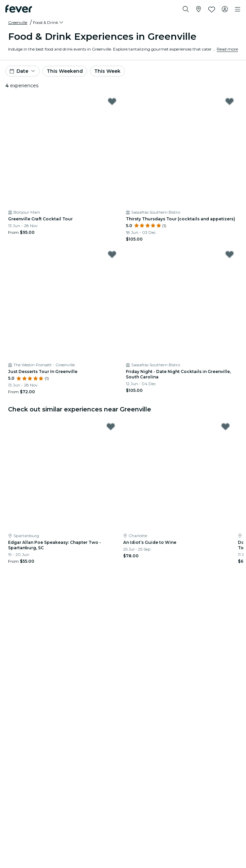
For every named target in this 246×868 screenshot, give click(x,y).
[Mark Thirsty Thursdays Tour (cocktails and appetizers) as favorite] (230, 101)
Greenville (18, 22)
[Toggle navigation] (238, 9)
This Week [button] (107, 71)
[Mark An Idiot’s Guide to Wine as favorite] (225, 427)
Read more (227, 49)
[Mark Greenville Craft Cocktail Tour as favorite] (112, 101)
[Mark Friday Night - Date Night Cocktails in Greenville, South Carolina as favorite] (230, 254)
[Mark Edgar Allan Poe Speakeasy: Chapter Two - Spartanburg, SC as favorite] (111, 427)
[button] (49, 23)
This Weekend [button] (65, 71)
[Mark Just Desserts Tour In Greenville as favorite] (112, 254)
